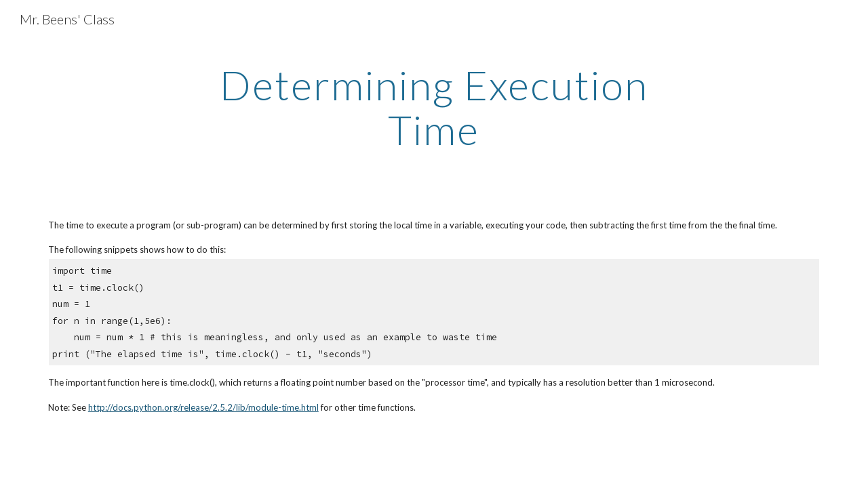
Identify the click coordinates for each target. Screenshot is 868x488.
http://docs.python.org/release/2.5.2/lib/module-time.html (203, 407)
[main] (434, 107)
